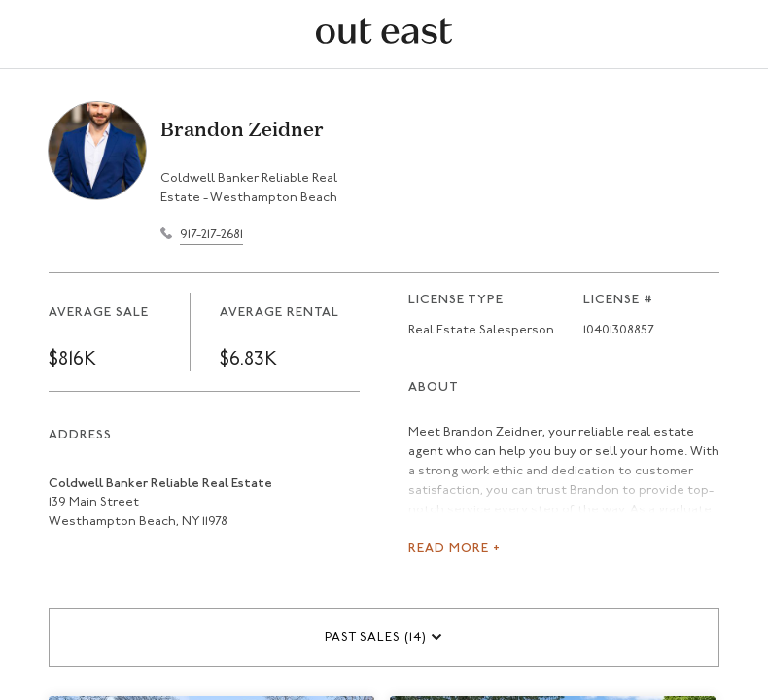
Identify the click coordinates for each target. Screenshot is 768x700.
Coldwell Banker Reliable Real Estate (160, 484)
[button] (384, 637)
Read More (454, 549)
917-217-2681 (211, 235)
